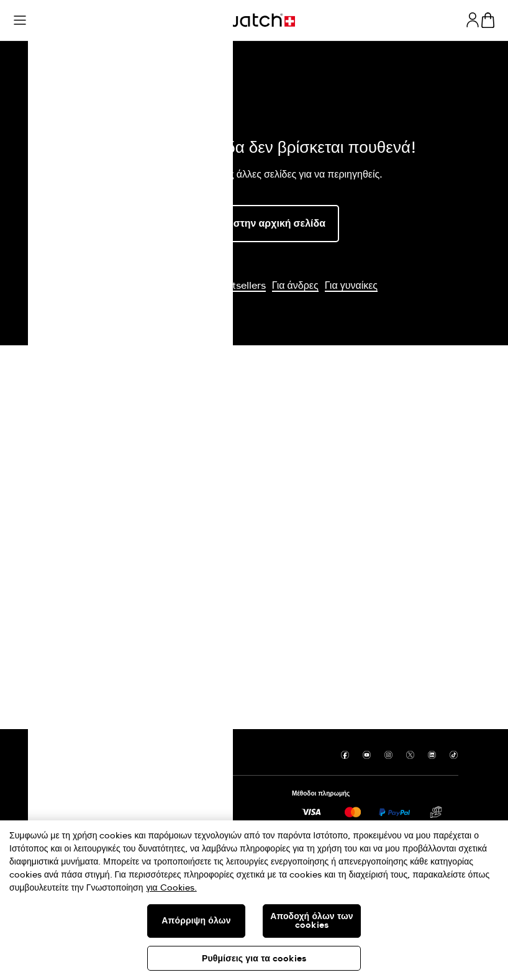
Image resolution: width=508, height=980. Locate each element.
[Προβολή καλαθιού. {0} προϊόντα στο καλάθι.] (488, 20)
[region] (254, 900)
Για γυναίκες (351, 286)
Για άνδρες (295, 286)
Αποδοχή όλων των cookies (312, 921)
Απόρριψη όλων (196, 921)
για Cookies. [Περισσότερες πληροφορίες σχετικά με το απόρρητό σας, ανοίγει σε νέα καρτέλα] (172, 888)
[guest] (473, 20)
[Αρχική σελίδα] (254, 20)
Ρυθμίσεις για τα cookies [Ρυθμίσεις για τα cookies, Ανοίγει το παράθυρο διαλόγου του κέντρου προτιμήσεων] (254, 959)
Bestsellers (240, 286)
